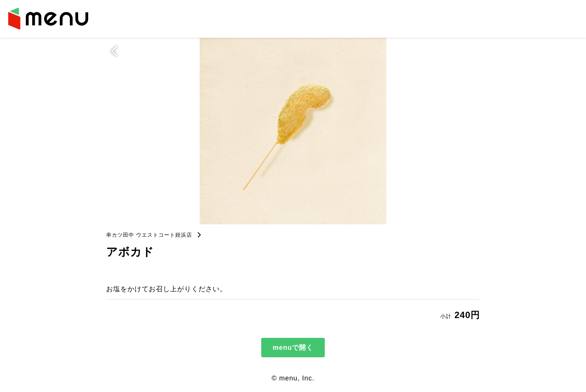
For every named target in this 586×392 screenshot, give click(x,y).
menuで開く (293, 348)
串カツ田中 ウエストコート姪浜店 (149, 235)
